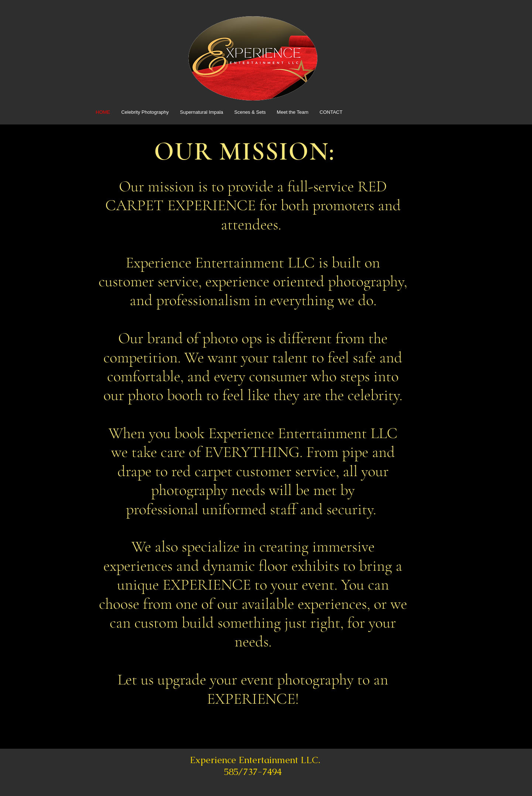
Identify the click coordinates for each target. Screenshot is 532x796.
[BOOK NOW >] (145, 719)
